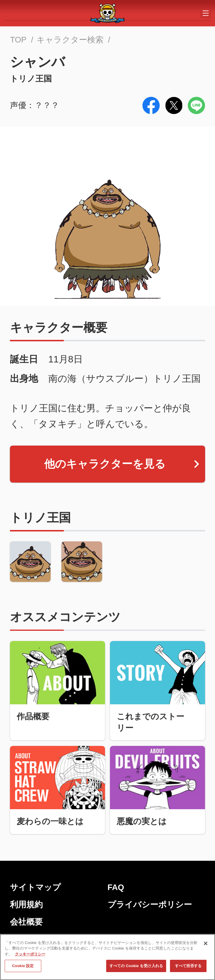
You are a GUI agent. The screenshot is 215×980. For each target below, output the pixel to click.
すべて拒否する (188, 968)
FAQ (116, 887)
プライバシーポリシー (150, 905)
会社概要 (26, 922)
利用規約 (26, 905)
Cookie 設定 (23, 968)
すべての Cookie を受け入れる (136, 968)
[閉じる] (206, 945)
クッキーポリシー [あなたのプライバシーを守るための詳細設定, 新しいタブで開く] (30, 956)
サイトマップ (35, 887)
